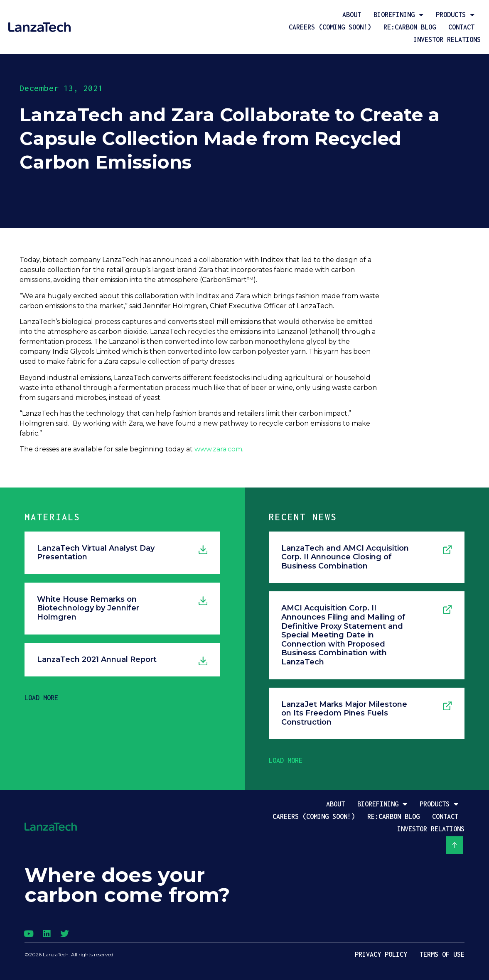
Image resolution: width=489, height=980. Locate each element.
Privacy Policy (381, 954)
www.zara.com (218, 449)
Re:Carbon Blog (410, 27)
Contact (461, 27)
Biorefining (398, 15)
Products (455, 15)
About (352, 15)
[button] (41, 698)
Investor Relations (447, 39)
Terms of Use (442, 954)
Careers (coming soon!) (330, 27)
